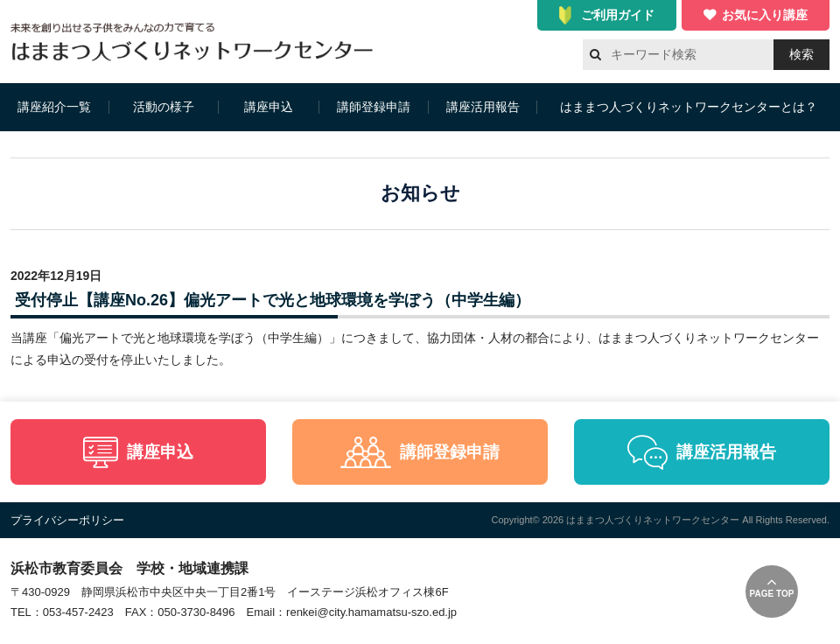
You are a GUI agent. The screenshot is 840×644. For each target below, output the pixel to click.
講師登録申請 (374, 107)
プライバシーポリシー (67, 520)
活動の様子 (164, 107)
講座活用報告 (483, 107)
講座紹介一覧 (54, 107)
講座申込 (269, 107)
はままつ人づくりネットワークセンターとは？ (689, 107)
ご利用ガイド (618, 15)
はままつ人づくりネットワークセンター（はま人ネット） (196, 42)
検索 (801, 54)
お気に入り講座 (765, 15)
